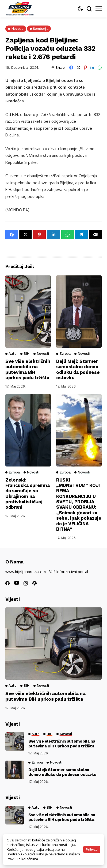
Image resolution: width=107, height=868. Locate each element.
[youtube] (17, 583)
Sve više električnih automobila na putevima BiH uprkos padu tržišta (28, 369)
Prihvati (92, 849)
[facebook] (7, 583)
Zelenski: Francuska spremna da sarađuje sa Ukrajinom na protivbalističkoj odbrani (27, 494)
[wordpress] (35, 583)
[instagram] (26, 583)
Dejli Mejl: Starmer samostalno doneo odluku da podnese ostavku (78, 369)
